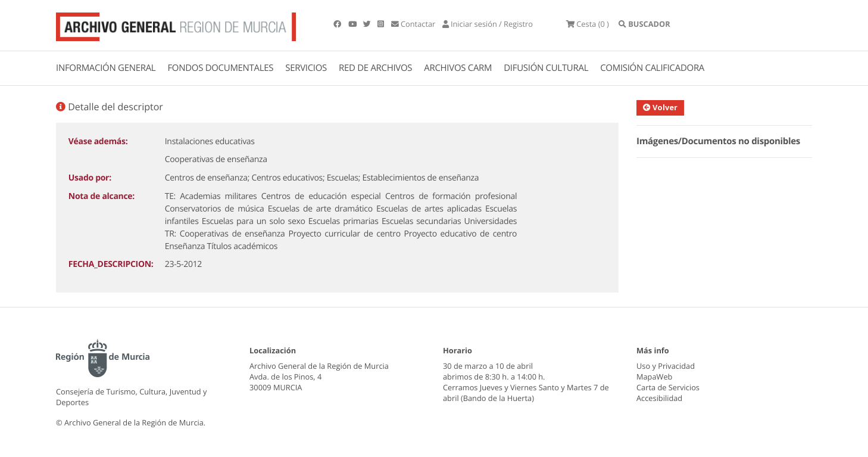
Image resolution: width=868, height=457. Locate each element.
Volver (666, 107)
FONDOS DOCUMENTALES (220, 68)
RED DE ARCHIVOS (375, 68)
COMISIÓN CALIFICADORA (652, 68)
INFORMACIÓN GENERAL (106, 68)
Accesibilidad (659, 398)
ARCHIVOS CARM (458, 68)
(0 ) (588, 24)
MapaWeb (654, 377)
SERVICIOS (306, 68)
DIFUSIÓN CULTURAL (546, 68)
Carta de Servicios (668, 387)
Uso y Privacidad (666, 366)
